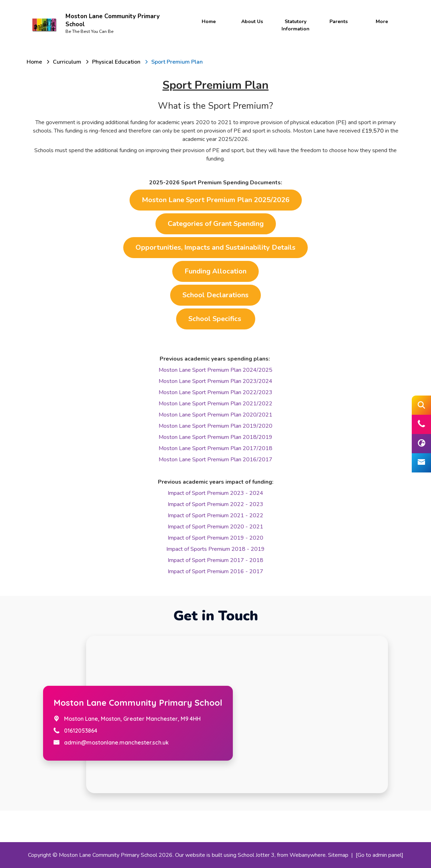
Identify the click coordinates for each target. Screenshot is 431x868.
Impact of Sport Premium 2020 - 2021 (215, 527)
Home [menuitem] (209, 22)
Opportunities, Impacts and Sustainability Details (215, 247)
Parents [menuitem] (339, 22)
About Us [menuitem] (252, 22)
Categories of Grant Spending (216, 224)
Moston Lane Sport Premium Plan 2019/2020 (215, 426)
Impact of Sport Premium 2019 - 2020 (215, 538)
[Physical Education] (116, 62)
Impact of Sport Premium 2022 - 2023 (215, 504)
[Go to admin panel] (380, 855)
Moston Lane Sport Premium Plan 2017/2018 (215, 448)
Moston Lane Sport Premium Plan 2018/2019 (215, 437)
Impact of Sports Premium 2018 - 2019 (215, 549)
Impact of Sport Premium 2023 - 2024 (215, 493)
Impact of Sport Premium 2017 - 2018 (215, 560)
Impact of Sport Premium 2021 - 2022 (215, 515)
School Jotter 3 (256, 855)
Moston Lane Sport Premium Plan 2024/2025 (215, 370)
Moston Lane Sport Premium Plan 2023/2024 (215, 381)
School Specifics (216, 319)
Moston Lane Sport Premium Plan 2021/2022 (215, 404)
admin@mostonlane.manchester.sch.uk (116, 742)
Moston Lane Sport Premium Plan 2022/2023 (215, 392)
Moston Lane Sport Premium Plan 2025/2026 (216, 200)
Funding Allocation (215, 271)
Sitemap (338, 855)
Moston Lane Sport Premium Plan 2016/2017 (215, 460)
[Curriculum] (67, 62)
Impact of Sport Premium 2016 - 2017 (215, 571)
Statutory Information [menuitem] (296, 25)
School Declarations (215, 295)
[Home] (34, 62)
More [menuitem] (382, 22)
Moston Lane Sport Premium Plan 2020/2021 (215, 415)
